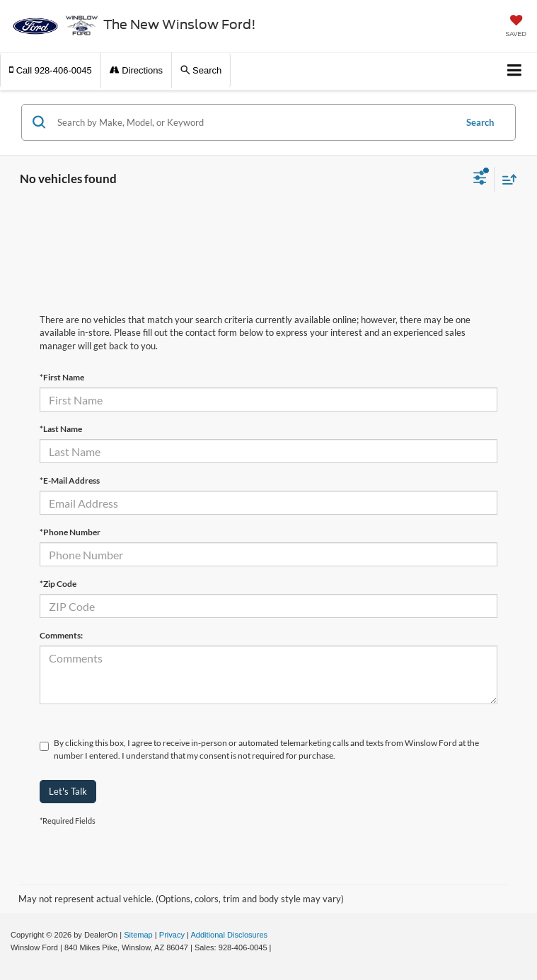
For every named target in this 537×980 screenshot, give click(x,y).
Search (480, 122)
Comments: (61, 635)
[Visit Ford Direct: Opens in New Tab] (278, 947)
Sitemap (138, 935)
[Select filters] (480, 180)
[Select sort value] (506, 179)
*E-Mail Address (70, 480)
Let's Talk (68, 791)
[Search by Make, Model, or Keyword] (254, 122)
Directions (136, 70)
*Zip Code (58, 584)
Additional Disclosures (229, 935)
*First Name (62, 377)
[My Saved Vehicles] (516, 27)
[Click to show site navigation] (515, 71)
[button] (51, 70)
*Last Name (61, 429)
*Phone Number (70, 532)
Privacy (172, 935)
